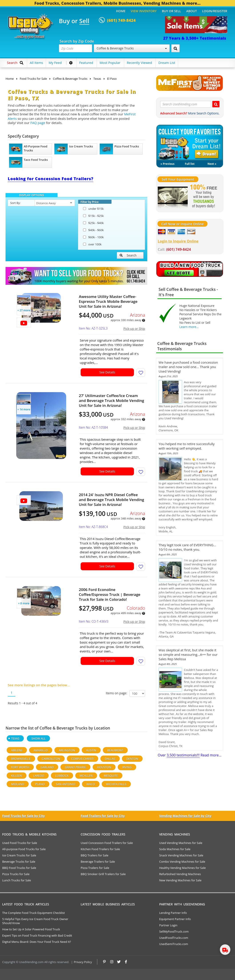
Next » (212, 164)
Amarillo (41, 750)
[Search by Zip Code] (175, 48)
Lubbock (62, 776)
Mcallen (86, 776)
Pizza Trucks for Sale (16, 874)
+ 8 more (24, 603)
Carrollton (51, 759)
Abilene (17, 750)
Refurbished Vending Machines (180, 874)
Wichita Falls (116, 784)
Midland (18, 784)
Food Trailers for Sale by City (103, 816)
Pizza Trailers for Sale (95, 868)
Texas (15, 738)
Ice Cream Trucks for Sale (19, 855)
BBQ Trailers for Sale (95, 855)
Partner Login (168, 925)
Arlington (67, 750)
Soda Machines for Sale (175, 849)
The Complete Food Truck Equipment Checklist (34, 913)
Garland (47, 767)
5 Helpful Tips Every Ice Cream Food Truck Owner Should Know (35, 921)
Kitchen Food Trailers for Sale (100, 849)
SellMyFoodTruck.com (174, 931)
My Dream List (190, 143)
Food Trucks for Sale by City (24, 816)
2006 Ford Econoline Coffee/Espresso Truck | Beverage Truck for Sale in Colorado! (110, 595)
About (192, 11)
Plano (40, 784)
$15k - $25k (93, 216)
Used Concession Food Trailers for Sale (107, 843)
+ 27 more (24, 310)
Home (121, 11)
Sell (84, 21)
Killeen (17, 776)
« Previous (167, 164)
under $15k (93, 209)
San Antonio (66, 784)
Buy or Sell (171, 11)
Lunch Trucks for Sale (17, 880)
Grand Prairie (75, 767)
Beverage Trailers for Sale (98, 862)
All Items (36, 63)
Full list (190, 164)
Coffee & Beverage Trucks (132, 48)
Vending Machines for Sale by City (185, 816)
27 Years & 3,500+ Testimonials (195, 38)
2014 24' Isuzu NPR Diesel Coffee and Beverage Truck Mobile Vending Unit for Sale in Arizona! (112, 500)
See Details (107, 372)
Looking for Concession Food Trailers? (51, 179)
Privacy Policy (83, 962)
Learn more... (189, 327)
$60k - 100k (93, 237)
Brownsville (21, 759)
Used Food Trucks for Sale (20, 843)
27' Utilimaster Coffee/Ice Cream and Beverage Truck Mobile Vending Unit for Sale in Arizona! (112, 401)
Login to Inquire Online (178, 241)
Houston (104, 767)
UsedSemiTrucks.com (174, 944)
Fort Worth (20, 767)
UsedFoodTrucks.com (174, 938)
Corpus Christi (83, 759)
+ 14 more (24, 409)
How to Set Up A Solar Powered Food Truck (31, 929)
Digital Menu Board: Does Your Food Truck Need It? (37, 942)
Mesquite (111, 776)
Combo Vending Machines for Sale (182, 862)
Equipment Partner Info (175, 919)
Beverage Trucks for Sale (19, 862)
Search (128, 255)
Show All (38, 738)
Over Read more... (190, 755)
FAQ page (38, 123)
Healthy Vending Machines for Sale (183, 868)
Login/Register (215, 11)
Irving (127, 767)
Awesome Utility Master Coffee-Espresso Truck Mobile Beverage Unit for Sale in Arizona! (108, 302)
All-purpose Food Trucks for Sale (24, 849)
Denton (132, 759)
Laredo (39, 776)
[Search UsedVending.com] (216, 104)
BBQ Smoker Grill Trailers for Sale (103, 874)
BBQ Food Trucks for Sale (19, 868)
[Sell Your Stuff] (173, 197)
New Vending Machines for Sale (180, 880)
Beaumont (115, 750)
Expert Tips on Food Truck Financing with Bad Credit (37, 935)
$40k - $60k (93, 230)
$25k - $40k (93, 223)
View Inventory (144, 11)
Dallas (110, 759)
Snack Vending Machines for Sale (181, 855)
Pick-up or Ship (134, 329)
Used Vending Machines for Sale (181, 843)
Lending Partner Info (173, 913)
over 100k (92, 244)
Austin (91, 750)
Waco (91, 784)
